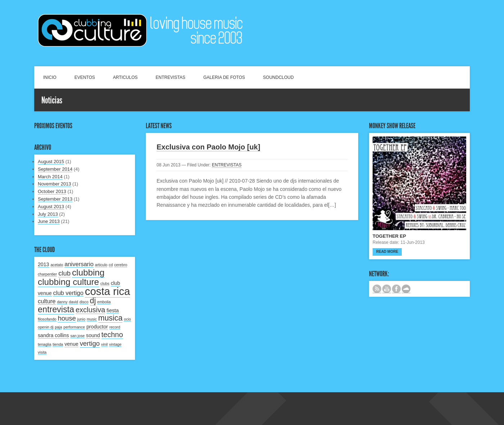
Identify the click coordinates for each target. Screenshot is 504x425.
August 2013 (51, 207)
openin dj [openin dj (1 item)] (46, 327)
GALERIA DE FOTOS (224, 77)
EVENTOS (85, 77)
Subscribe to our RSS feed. (377, 289)
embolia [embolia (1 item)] (104, 302)
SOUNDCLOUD (278, 77)
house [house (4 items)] (67, 318)
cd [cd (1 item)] (111, 265)
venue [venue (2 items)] (71, 344)
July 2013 (48, 214)
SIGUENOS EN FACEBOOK (396, 289)
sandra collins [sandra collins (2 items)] (53, 335)
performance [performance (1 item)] (74, 327)
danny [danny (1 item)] (62, 302)
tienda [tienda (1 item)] (58, 344)
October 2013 (52, 191)
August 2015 (51, 162)
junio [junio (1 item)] (82, 319)
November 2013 (55, 184)
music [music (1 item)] (92, 319)
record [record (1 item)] (115, 327)
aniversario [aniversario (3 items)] (79, 264)
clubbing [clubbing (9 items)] (88, 272)
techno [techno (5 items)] (112, 335)
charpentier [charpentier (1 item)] (47, 274)
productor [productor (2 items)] (97, 327)
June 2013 (49, 221)
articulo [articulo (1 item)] (101, 265)
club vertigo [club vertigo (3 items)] (68, 293)
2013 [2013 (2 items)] (44, 264)
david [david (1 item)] (73, 302)
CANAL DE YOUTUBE (387, 289)
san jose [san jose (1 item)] (77, 336)
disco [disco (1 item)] (84, 302)
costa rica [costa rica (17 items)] (108, 291)
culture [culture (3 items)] (47, 301)
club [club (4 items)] (64, 273)
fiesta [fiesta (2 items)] (113, 310)
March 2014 (50, 177)
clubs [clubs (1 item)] (105, 283)
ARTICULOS (125, 77)
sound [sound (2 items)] (93, 335)
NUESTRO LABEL (406, 289)
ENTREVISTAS (170, 77)
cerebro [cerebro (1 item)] (121, 265)
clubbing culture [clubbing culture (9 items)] (68, 282)
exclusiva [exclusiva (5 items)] (90, 310)
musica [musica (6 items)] (111, 318)
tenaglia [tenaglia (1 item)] (44, 344)
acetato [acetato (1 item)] (57, 265)
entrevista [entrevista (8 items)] (56, 309)
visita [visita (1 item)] (42, 352)
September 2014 (55, 169)
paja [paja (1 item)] (58, 327)
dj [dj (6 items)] (93, 301)
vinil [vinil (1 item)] (104, 344)
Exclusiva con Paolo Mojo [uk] (208, 147)
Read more (387, 252)
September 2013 (55, 199)
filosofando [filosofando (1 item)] (47, 319)
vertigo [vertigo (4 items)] (90, 343)
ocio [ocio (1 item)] (127, 319)
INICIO (50, 77)
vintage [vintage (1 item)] (115, 344)
